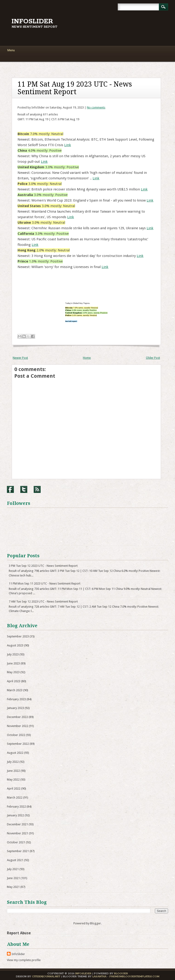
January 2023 (15, 708)
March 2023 (15, 690)
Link (68, 145)
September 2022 (18, 744)
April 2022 (14, 789)
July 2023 (13, 654)
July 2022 (13, 762)
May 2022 (13, 779)
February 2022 (16, 807)
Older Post (153, 358)
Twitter (24, 489)
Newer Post (20, 358)
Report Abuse (19, 933)
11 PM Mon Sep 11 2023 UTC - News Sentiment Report (45, 583)
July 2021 (13, 869)
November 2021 (18, 833)
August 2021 (15, 860)
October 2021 (16, 842)
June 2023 (13, 663)
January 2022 (15, 815)
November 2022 (18, 726)
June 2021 (13, 878)
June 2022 (13, 771)
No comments (96, 107)
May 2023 (13, 672)
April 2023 (14, 681)
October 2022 (16, 735)
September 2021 (18, 851)
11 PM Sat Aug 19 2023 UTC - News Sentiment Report (75, 88)
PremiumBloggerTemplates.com (134, 976)
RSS (37, 489)
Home (87, 358)
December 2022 (17, 717)
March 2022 (15, 798)
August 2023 (15, 645)
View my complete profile (24, 960)
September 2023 (18, 636)
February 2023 (16, 699)
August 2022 (15, 753)
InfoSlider (32, 21)
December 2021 (17, 824)
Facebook (10, 489)
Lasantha (99, 976)
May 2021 (13, 887)
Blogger (95, 923)
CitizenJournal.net (46, 976)
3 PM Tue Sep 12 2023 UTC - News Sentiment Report (43, 566)
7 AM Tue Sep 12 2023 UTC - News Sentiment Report (43, 602)
